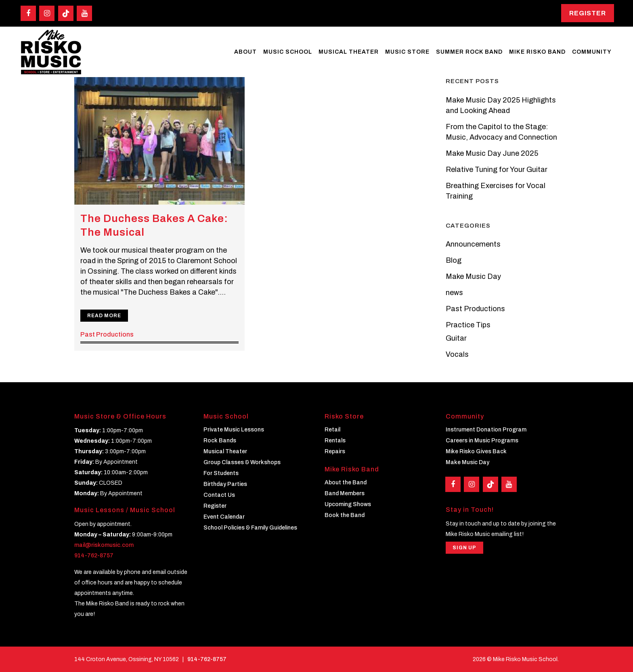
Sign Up (464, 548)
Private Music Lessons (234, 430)
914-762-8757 (94, 556)
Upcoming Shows (348, 504)
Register (588, 13)
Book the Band (345, 515)
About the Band (346, 483)
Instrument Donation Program (486, 430)
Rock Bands (220, 441)
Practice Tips (468, 325)
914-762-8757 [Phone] (207, 659)
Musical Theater (225, 451)
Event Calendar (224, 517)
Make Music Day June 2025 (492, 153)
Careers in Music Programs (482, 441)
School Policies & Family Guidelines (250, 528)
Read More (104, 316)
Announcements (473, 244)
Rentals (335, 441)
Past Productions (107, 334)
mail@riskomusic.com (104, 545)
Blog (454, 260)
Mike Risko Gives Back (476, 451)
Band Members (345, 493)
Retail (332, 430)
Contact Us (219, 495)
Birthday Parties (225, 484)
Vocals (457, 354)
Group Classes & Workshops (242, 462)
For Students (221, 473)
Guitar (456, 338)
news (454, 293)
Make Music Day (473, 276)
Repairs (335, 451)
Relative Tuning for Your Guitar (497, 170)
